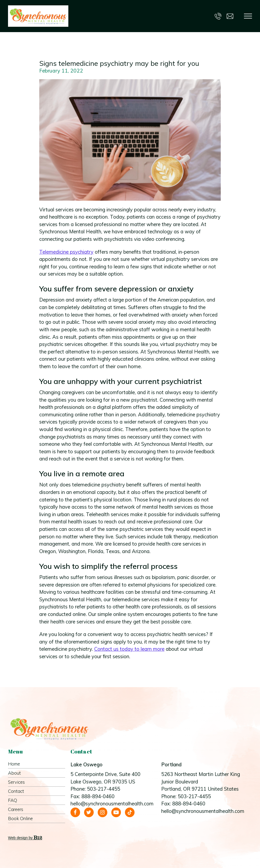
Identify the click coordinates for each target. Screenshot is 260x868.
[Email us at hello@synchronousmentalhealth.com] (230, 16)
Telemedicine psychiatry (66, 252)
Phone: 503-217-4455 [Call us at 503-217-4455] (95, 789)
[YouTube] (116, 812)
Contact (16, 791)
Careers (16, 809)
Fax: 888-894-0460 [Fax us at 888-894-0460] (92, 796)
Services (16, 782)
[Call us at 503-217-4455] (218, 16)
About (14, 773)
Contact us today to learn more (129, 649)
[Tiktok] (130, 812)
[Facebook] (75, 812)
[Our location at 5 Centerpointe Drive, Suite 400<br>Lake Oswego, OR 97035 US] (113, 778)
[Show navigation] (248, 16)
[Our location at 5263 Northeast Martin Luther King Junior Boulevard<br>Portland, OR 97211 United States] (204, 782)
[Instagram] (103, 812)
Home (14, 764)
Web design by (25, 838)
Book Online (20, 818)
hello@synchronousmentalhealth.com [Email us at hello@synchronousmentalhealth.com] (112, 804)
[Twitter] (89, 812)
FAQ (13, 800)
